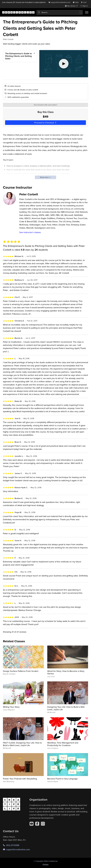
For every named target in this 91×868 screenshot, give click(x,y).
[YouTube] (32, 824)
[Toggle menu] (87, 12)
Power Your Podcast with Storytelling (20, 779)
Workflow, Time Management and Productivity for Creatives (63, 744)
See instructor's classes (30, 232)
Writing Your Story (11, 707)
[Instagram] (43, 824)
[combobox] (60, 12)
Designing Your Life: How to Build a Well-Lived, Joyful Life (66, 708)
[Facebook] (37, 824)
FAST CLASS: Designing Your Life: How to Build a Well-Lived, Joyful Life (22, 744)
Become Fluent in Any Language (62, 779)
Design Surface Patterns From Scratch (21, 671)
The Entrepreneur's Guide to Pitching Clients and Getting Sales (18, 56)
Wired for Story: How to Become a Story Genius (66, 672)
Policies (46, 864)
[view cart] (84, 2)
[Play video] (64, 64)
